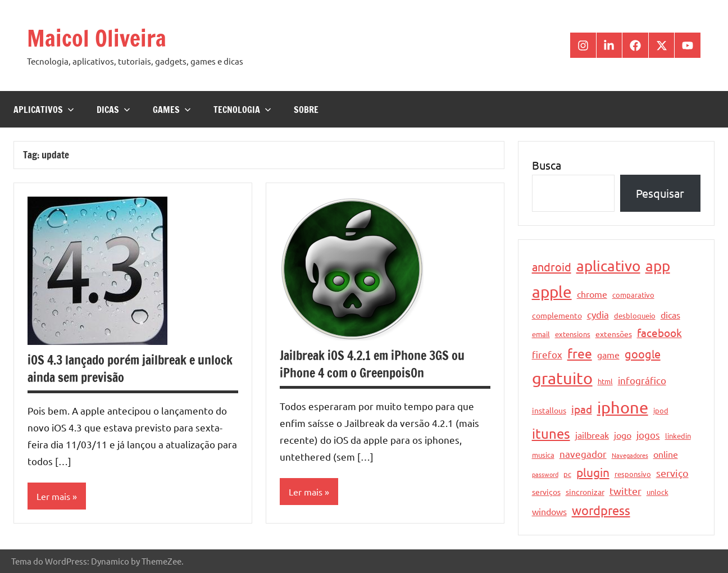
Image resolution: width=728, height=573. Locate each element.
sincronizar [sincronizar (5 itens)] (585, 492)
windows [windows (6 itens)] (549, 511)
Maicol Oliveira (97, 38)
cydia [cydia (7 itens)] (598, 314)
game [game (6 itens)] (608, 354)
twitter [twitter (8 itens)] (625, 491)
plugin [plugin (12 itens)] (593, 472)
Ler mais (53, 496)
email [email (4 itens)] (541, 334)
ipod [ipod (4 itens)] (661, 410)
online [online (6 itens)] (666, 454)
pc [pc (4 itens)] (567, 474)
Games (172, 110)
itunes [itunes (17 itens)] (551, 433)
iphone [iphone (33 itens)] (623, 407)
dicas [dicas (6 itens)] (670, 315)
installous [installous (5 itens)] (549, 410)
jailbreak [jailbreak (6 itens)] (592, 435)
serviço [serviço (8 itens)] (672, 473)
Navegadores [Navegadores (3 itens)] (630, 455)
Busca (547, 165)
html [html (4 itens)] (605, 381)
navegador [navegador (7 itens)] (583, 454)
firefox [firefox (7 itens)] (547, 354)
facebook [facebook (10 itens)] (659, 333)
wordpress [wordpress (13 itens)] (601, 510)
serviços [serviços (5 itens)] (546, 492)
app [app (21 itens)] (658, 266)
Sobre (306, 110)
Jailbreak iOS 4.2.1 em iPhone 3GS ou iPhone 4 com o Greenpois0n (372, 364)
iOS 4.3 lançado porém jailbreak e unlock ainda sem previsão (130, 369)
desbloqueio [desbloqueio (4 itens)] (635, 315)
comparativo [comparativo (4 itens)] (633, 295)
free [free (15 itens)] (580, 353)
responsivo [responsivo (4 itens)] (633, 474)
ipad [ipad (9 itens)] (582, 409)
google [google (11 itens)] (643, 354)
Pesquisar (660, 193)
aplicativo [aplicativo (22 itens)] (608, 266)
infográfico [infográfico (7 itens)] (642, 380)
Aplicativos (44, 110)
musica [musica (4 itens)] (543, 455)
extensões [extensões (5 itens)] (614, 334)
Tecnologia (242, 110)
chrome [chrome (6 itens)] (592, 294)
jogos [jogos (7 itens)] (648, 435)
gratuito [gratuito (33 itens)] (562, 378)
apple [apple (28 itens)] (552, 292)
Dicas (113, 110)
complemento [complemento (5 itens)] (557, 315)
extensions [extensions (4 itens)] (573, 334)
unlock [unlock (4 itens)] (658, 492)
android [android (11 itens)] (552, 267)
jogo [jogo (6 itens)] (623, 435)
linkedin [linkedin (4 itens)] (678, 436)
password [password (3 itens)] (545, 474)
